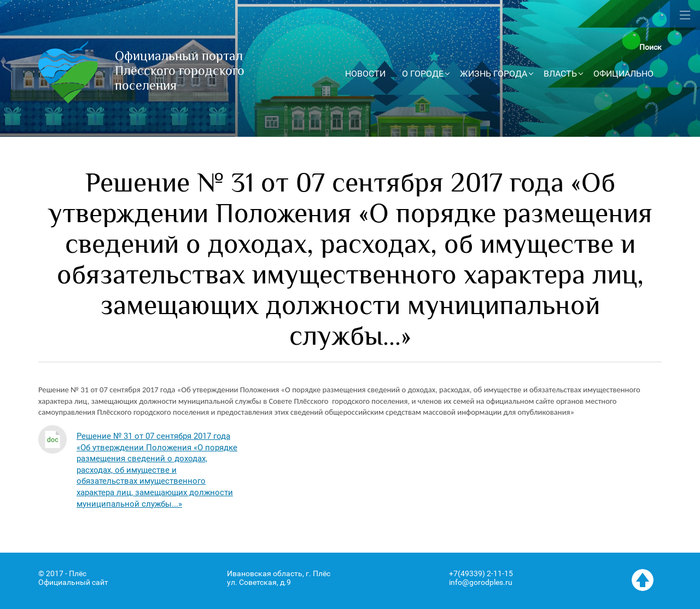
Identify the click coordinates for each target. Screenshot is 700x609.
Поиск (651, 47)
